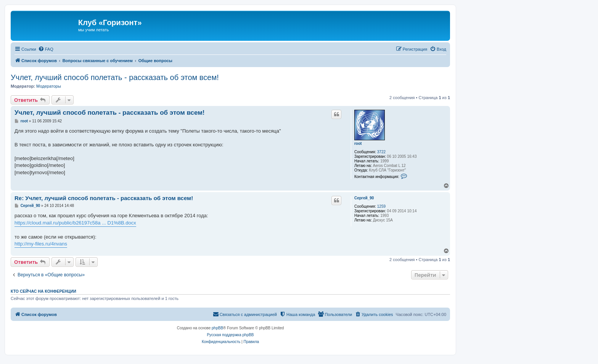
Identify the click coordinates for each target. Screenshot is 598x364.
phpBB (217, 328)
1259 (381, 206)
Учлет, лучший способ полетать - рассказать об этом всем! (115, 77)
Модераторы (49, 86)
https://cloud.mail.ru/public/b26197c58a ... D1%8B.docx (75, 223)
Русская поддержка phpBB (230, 335)
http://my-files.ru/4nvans (41, 244)
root (358, 144)
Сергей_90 (364, 198)
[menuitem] (46, 49)
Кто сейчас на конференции (43, 291)
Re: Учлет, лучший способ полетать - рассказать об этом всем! (104, 198)
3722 (381, 152)
